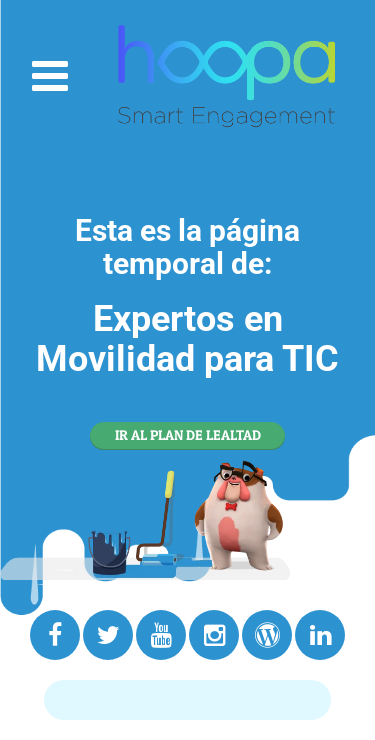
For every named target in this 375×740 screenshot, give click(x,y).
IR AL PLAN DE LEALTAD (188, 434)
